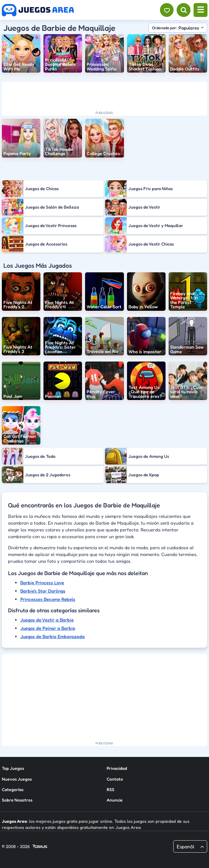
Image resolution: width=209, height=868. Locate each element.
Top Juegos (13, 768)
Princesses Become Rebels (48, 599)
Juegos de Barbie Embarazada (53, 636)
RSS (111, 789)
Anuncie (115, 800)
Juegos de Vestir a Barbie (47, 620)
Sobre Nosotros (17, 800)
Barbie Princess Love (42, 583)
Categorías (13, 789)
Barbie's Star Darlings (43, 591)
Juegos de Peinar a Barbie (48, 628)
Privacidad (117, 768)
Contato (115, 779)
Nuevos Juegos (17, 779)
